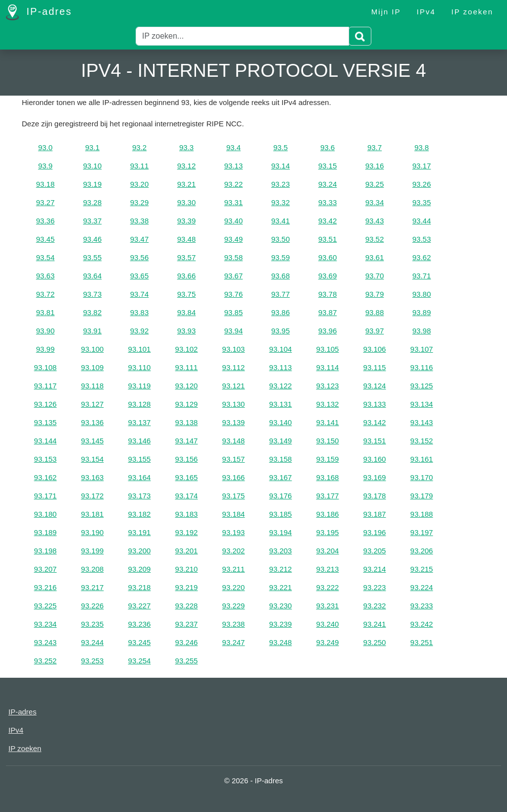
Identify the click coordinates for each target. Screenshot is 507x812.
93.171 (46, 496)
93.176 (281, 496)
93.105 (328, 349)
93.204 (328, 551)
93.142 (375, 422)
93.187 (375, 514)
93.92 (140, 331)
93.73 (93, 294)
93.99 (46, 349)
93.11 (140, 166)
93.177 (328, 496)
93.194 (281, 532)
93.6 (328, 147)
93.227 (140, 606)
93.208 (93, 569)
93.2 (139, 147)
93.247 (234, 642)
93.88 (375, 312)
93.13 (234, 166)
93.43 (375, 221)
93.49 (234, 239)
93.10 (93, 166)
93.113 (281, 367)
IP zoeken (472, 12)
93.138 (187, 422)
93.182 (140, 514)
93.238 (234, 624)
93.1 (92, 147)
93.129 (187, 404)
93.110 (140, 367)
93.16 (375, 166)
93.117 (46, 386)
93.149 (281, 441)
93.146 (140, 441)
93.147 (187, 441)
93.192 (187, 532)
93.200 (140, 551)
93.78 (328, 294)
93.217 (93, 587)
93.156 (187, 459)
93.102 (187, 349)
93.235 (93, 624)
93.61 (375, 257)
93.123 (328, 386)
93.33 (328, 202)
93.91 (93, 331)
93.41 (281, 221)
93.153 (46, 459)
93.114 (328, 367)
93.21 (187, 184)
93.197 (422, 532)
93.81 (46, 312)
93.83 (140, 312)
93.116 (422, 367)
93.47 (140, 239)
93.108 (46, 367)
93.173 (140, 496)
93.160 (375, 459)
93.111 (187, 367)
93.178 (375, 496)
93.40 (234, 221)
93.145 (93, 441)
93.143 (422, 422)
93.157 (234, 459)
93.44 (422, 221)
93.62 (422, 257)
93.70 (375, 276)
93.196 (375, 532)
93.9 (45, 166)
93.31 (234, 202)
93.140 (281, 422)
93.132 (328, 404)
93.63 (46, 276)
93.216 (46, 587)
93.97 (375, 331)
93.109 (93, 367)
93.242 (422, 624)
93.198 (46, 551)
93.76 (234, 294)
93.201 (187, 551)
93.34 (375, 202)
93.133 (375, 404)
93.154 (93, 459)
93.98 (422, 331)
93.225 (46, 606)
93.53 (422, 239)
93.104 (281, 349)
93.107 (422, 349)
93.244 (93, 642)
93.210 (187, 569)
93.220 (234, 587)
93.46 (93, 239)
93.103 (234, 349)
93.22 (234, 184)
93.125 (422, 386)
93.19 (93, 184)
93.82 (93, 312)
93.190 (93, 532)
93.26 (422, 184)
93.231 (328, 606)
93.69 (328, 276)
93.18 (46, 184)
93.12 (187, 166)
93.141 (328, 422)
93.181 (93, 514)
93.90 (46, 331)
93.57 (187, 257)
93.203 (281, 551)
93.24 (328, 184)
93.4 (233, 147)
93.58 (234, 257)
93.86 (281, 312)
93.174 (187, 496)
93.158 (281, 459)
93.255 (187, 661)
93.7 (375, 147)
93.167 (281, 477)
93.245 (140, 642)
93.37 (93, 221)
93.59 (281, 257)
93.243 (46, 642)
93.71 (422, 276)
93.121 (234, 386)
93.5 (280, 147)
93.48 (187, 239)
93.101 (140, 349)
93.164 (140, 477)
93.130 (234, 404)
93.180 (46, 514)
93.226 (93, 606)
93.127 (93, 404)
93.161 (422, 459)
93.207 (46, 569)
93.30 (187, 202)
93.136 (93, 422)
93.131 (281, 404)
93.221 (281, 587)
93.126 (46, 404)
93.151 (375, 441)
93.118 (93, 386)
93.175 (234, 496)
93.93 (187, 331)
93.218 (140, 587)
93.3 (186, 147)
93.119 (140, 386)
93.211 (234, 569)
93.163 (93, 477)
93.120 (187, 386)
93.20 (140, 184)
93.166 (234, 477)
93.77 (281, 294)
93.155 (140, 459)
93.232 (375, 606)
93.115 (375, 367)
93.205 (375, 551)
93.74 (140, 294)
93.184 (234, 514)
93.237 (187, 624)
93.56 (140, 257)
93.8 (422, 147)
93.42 (328, 221)
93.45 (46, 239)
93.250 (375, 642)
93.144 (46, 441)
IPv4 (426, 12)
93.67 (234, 276)
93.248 (281, 642)
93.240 (328, 624)
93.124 (375, 386)
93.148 (234, 441)
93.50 (281, 239)
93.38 (140, 221)
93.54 (46, 257)
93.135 (46, 422)
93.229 (234, 606)
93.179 (422, 496)
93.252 (46, 661)
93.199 (93, 551)
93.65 (140, 276)
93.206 (422, 551)
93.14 (281, 166)
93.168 (328, 477)
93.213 (328, 569)
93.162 (46, 477)
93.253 (93, 661)
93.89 (422, 312)
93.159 (328, 459)
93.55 (93, 257)
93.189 (46, 532)
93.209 (140, 569)
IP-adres (39, 12)
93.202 (234, 551)
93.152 (422, 441)
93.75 (187, 294)
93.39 (187, 221)
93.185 (281, 514)
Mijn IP (386, 12)
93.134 (422, 404)
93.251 (422, 642)
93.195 (328, 532)
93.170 (422, 477)
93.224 (422, 587)
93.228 (187, 606)
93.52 (375, 239)
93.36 (46, 221)
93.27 (46, 202)
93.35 (422, 202)
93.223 (375, 587)
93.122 (281, 386)
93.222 (328, 587)
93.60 (328, 257)
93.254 (140, 661)
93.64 (93, 276)
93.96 (328, 331)
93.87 (328, 312)
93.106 (375, 349)
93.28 (93, 202)
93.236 (140, 624)
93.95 (281, 331)
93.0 (45, 147)
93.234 (46, 624)
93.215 (422, 569)
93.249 (328, 642)
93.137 (140, 422)
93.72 (46, 294)
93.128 (140, 404)
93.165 (187, 477)
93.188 (422, 514)
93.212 (281, 569)
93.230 (281, 606)
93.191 (140, 532)
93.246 (187, 642)
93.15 (328, 166)
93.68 (281, 276)
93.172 (93, 496)
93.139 (234, 422)
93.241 (375, 624)
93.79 (375, 294)
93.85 (234, 312)
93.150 (328, 441)
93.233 (422, 606)
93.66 (187, 276)
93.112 (234, 367)
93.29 (140, 202)
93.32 (281, 202)
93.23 (281, 184)
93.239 (281, 624)
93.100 (93, 349)
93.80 (422, 294)
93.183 (187, 514)
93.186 (328, 514)
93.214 (375, 569)
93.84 (187, 312)
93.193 (234, 532)
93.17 (422, 166)
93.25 (375, 184)
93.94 (234, 331)
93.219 (187, 587)
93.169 (375, 477)
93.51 (328, 239)
